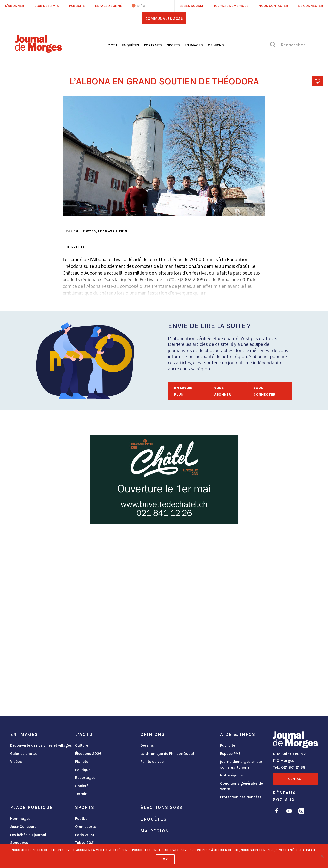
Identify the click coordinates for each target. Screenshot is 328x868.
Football (82, 819)
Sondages (19, 843)
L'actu (112, 45)
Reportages (85, 778)
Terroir (81, 794)
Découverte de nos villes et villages (41, 745)
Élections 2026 (88, 754)
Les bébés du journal (28, 835)
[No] (322, 856)
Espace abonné (109, 6)
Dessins (147, 745)
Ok (165, 859)
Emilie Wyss (85, 231)
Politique (83, 770)
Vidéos (16, 762)
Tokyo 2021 (85, 843)
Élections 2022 (161, 807)
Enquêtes (130, 45)
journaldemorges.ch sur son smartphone (241, 764)
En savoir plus (183, 391)
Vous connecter (264, 391)
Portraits (153, 45)
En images (194, 45)
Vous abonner (222, 391)
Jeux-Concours (23, 827)
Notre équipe (231, 775)
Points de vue (152, 762)
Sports (173, 45)
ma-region (155, 831)
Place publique (32, 807)
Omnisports (86, 827)
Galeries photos (24, 754)
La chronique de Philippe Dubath (168, 754)
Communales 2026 (164, 18)
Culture (82, 745)
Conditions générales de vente (242, 786)
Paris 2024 (85, 835)
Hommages (20, 819)
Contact (295, 779)
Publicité (228, 745)
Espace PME (230, 754)
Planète (82, 762)
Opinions (216, 45)
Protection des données (241, 797)
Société (82, 786)
